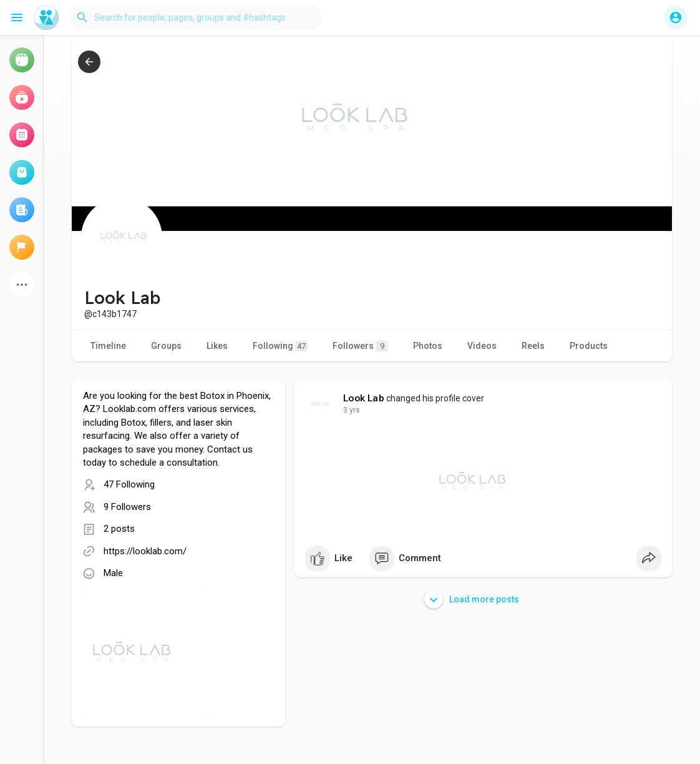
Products (589, 346)
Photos (428, 346)
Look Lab (364, 398)
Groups (166, 346)
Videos (482, 346)
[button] (196, 17)
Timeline (108, 346)
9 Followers (127, 507)
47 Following (129, 484)
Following (280, 346)
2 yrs (352, 410)
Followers (360, 346)
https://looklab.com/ (145, 551)
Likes (217, 346)
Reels (533, 346)
